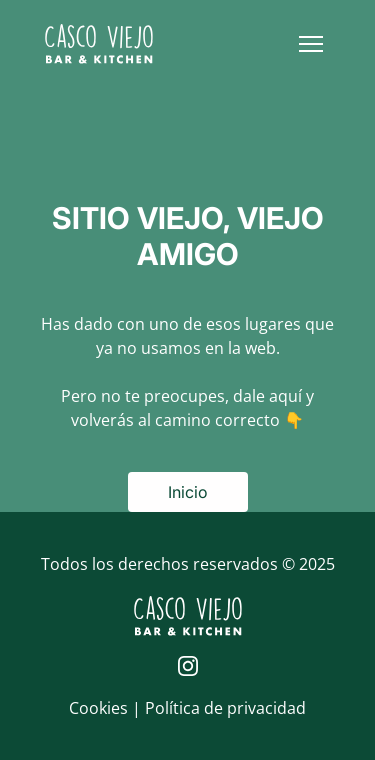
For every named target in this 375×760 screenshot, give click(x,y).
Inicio (188, 492)
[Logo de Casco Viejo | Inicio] (99, 44)
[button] (311, 44)
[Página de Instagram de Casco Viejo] (188, 666)
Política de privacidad (225, 708)
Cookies (100, 708)
